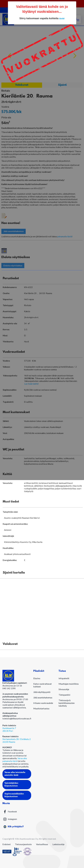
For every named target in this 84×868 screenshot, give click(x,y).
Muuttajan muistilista (69, 684)
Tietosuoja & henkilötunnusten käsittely (67, 703)
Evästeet (7, 844)
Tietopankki (64, 695)
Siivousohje (64, 689)
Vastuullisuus (42, 844)
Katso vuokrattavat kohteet (42, 685)
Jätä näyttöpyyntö (42, 692)
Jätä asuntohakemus (43, 697)
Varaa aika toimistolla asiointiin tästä (15, 774)
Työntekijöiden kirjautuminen (11, 785)
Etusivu (37, 678)
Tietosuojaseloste (23, 844)
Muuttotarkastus (41, 708)
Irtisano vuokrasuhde (43, 703)
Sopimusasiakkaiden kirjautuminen (14, 795)
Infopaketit (64, 678)
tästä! (62, 18)
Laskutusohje (58, 844)
